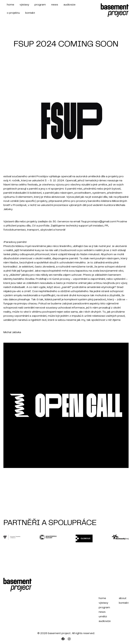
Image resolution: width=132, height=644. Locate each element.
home (11, 5)
